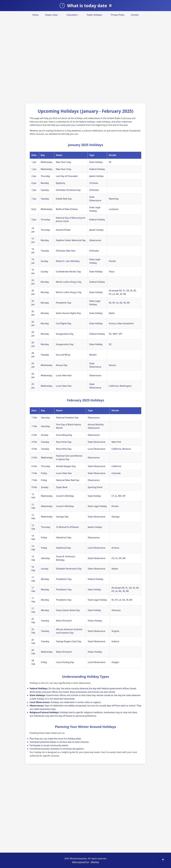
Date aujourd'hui (81, 862)
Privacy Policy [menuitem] (118, 15)
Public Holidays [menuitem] (96, 15)
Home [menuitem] (36, 15)
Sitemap (95, 862)
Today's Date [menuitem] (53, 15)
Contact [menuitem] (135, 15)
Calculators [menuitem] (74, 15)
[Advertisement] (80, 59)
